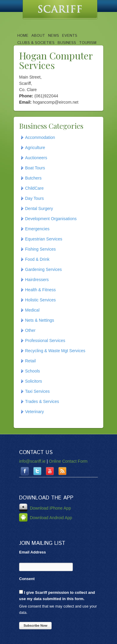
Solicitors (34, 381)
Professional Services (45, 341)
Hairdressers (37, 280)
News (54, 36)
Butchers (33, 178)
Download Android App (46, 518)
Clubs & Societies (36, 43)
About (38, 36)
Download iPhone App (45, 508)
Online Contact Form (68, 461)
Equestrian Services (44, 239)
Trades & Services (42, 401)
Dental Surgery (39, 208)
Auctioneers (36, 158)
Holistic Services (40, 300)
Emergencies (37, 229)
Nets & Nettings (40, 320)
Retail (30, 361)
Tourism (88, 43)
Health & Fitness (40, 290)
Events (70, 36)
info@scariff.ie (32, 461)
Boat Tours (35, 168)
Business (67, 43)
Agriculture (35, 148)
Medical (32, 310)
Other (30, 330)
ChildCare (34, 188)
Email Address (33, 552)
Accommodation (40, 137)
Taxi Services (37, 391)
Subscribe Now (35, 625)
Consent (27, 579)
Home (23, 36)
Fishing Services (40, 249)
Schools (33, 371)
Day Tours (34, 198)
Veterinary (34, 412)
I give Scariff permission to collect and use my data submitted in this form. (57, 595)
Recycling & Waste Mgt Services (55, 351)
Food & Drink (37, 259)
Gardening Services (43, 269)
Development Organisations (51, 219)
